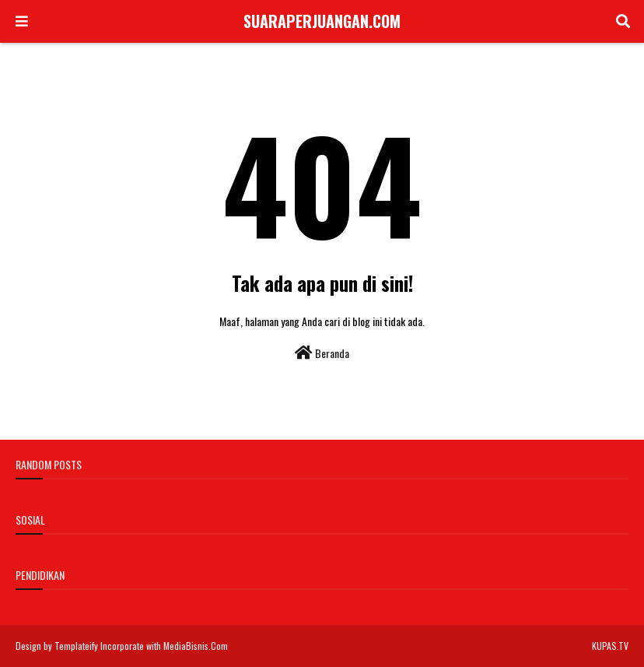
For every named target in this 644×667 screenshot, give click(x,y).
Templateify (76, 646)
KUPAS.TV (610, 646)
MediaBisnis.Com (196, 646)
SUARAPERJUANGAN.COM (322, 21)
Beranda (322, 353)
